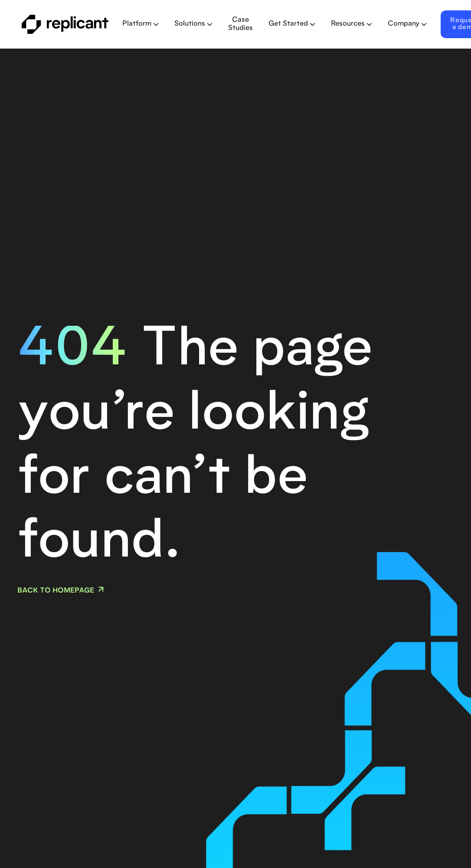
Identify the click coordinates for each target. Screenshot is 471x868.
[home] (65, 24)
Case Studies (240, 24)
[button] (141, 24)
